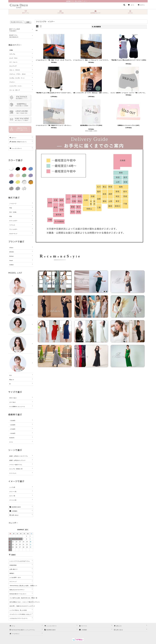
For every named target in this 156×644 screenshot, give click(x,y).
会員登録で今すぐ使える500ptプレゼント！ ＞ (78, 1)
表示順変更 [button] (96, 27)
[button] (124, 5)
